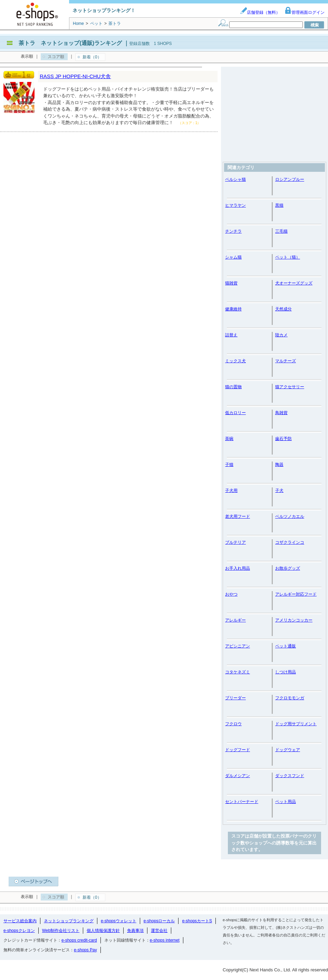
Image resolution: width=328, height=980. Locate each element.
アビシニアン (238, 646)
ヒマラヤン (235, 205)
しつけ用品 (286, 672)
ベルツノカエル (290, 516)
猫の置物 (233, 387)
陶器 (279, 465)
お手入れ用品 (238, 568)
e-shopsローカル (159, 921)
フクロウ (233, 724)
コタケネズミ (238, 672)
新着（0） (92, 57)
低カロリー (235, 413)
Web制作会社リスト (61, 931)
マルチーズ (286, 361)
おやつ (231, 594)
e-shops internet (165, 940)
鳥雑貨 (281, 413)
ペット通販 (286, 646)
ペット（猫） (288, 257)
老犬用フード (238, 516)
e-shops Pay (85, 950)
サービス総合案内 (20, 921)
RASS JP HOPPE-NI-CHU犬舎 (75, 76)
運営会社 (159, 931)
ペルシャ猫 (235, 179)
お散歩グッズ (288, 568)
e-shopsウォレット (119, 921)
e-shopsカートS (197, 921)
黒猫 (279, 205)
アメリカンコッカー (294, 620)
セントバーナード (242, 802)
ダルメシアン (238, 776)
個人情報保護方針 (103, 931)
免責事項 (135, 931)
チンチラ (233, 231)
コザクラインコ (290, 542)
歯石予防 (283, 439)
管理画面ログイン (305, 12)
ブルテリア (235, 542)
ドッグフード (238, 750)
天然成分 (283, 309)
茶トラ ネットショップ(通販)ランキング (70, 43)
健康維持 (233, 309)
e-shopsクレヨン (19, 931)
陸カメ (281, 335)
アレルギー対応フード (296, 594)
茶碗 (229, 439)
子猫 (229, 465)
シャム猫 (233, 257)
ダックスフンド (290, 776)
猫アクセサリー (290, 387)
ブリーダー (235, 698)
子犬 (279, 491)
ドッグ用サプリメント (296, 724)
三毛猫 (281, 231)
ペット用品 (286, 802)
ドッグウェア (288, 750)
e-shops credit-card (79, 940)
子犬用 (231, 491)
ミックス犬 (235, 361)
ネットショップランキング (69, 921)
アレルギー (235, 620)
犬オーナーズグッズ (294, 283)
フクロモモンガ (290, 698)
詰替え (231, 335)
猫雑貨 (231, 283)
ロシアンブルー (290, 179)
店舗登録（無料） (260, 12)
